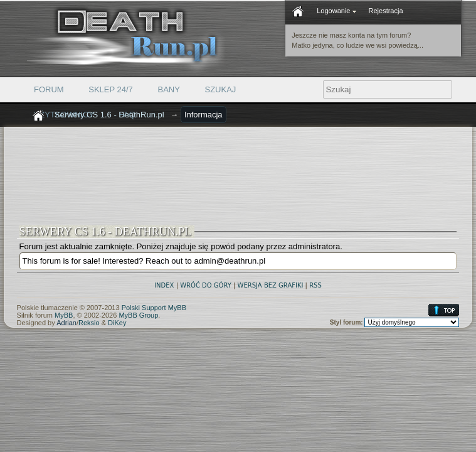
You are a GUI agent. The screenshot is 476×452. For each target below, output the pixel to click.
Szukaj (221, 89)
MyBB (64, 315)
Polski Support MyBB (154, 308)
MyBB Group (138, 315)
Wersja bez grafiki (271, 285)
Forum (49, 89)
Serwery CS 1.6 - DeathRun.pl (109, 115)
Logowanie (336, 11)
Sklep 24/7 (111, 89)
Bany (168, 89)
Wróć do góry (206, 285)
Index (164, 285)
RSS (315, 285)
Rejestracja (386, 11)
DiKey (117, 323)
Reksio (89, 323)
